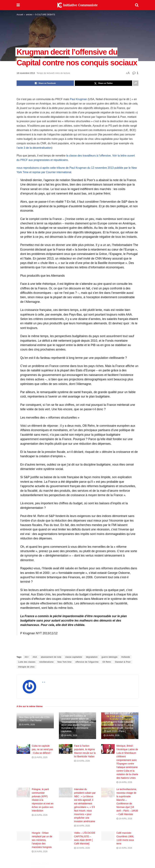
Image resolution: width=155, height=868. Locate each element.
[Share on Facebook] (45, 83)
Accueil (20, 15)
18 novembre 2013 (26, 73)
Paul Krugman (78, 99)
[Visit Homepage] (77, 5)
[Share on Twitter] (103, 83)
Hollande (126, 657)
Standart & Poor (123, 662)
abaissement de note (51, 657)
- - (44, 682)
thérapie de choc (26, 667)
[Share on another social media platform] (136, 83)
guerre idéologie (109, 657)
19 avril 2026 (69, 735)
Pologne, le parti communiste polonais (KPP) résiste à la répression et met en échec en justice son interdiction (43, 804)
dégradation (92, 657)
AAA (35, 657)
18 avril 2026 (124, 782)
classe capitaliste (74, 657)
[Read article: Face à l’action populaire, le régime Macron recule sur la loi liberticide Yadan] (66, 749)
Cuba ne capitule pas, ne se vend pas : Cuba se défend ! (42, 749)
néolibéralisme (46, 662)
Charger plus (78, 863)
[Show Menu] (18, 5)
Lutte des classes (27, 662)
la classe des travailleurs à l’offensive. (89, 156)
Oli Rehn (107, 662)
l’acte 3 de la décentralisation (34, 148)
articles (29, 15)
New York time (65, 662)
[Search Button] (137, 5)
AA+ (27, 657)
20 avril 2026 (27, 725)
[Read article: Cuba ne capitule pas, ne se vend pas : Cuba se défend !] (23, 749)
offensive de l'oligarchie (87, 662)
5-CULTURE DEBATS (45, 15)
